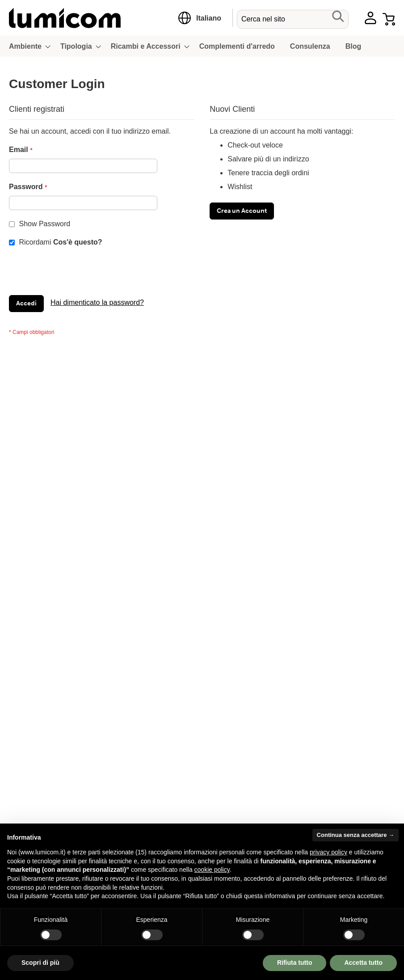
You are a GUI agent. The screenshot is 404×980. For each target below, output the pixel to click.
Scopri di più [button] (40, 963)
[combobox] (293, 19)
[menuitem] (27, 46)
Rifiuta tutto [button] (295, 963)
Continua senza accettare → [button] (356, 835)
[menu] (202, 46)
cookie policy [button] (212, 870)
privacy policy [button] (328, 852)
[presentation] (77, 273)
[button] (209, 18)
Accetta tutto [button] (363, 963)
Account (370, 18)
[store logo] (88, 18)
